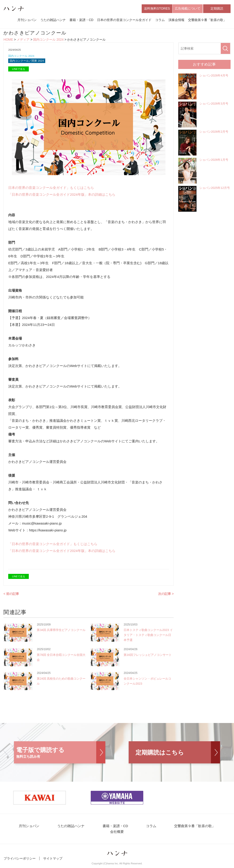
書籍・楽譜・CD (81, 20)
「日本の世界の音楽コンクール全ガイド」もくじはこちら (53, 545)
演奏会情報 (176, 20)
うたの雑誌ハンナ (53, 20)
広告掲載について (188, 9)
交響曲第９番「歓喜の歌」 (207, 20)
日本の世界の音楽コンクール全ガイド (124, 20)
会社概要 (117, 834)
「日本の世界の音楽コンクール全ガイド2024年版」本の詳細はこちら (62, 196)
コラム (160, 20)
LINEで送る (19, 70)
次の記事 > (166, 595)
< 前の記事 (11, 595)
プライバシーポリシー (20, 861)
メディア (23, 40)
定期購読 (217, 9)
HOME (8, 40)
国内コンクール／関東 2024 (28, 62)
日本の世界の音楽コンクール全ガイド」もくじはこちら (51, 189)
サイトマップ (53, 861)
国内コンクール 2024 (48, 40)
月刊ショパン (27, 20)
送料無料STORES (157, 9)
